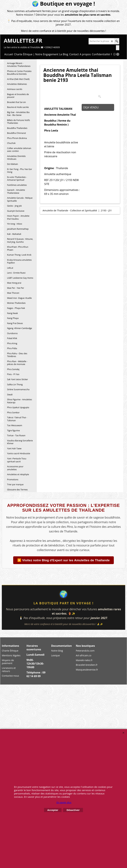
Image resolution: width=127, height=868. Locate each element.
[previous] (114, 54)
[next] (118, 54)
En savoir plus (64, 802)
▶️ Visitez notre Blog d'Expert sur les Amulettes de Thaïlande (63, 560)
